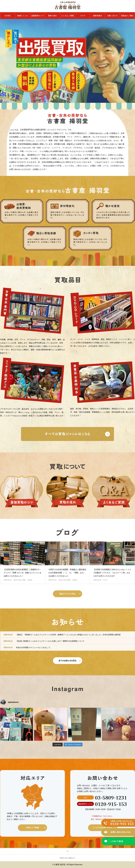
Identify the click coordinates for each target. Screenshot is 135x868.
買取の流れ (52, 16)
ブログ (83, 16)
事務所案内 (97, 16)
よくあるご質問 (67, 16)
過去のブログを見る (68, 594)
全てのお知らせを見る (68, 661)
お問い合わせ (112, 16)
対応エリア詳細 (32, 828)
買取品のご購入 (127, 16)
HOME (8, 16)
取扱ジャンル (23, 16)
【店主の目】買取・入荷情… (23, 580)
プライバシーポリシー (68, 858)
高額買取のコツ (38, 16)
